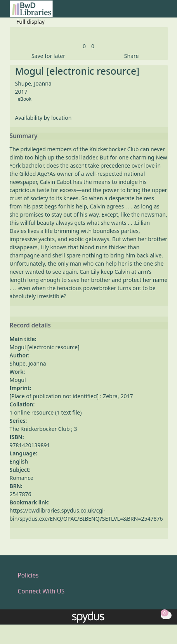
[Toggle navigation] (164, 12)
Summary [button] (24, 136)
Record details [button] (30, 325)
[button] (154, 12)
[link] (84, 46)
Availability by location (43, 118)
